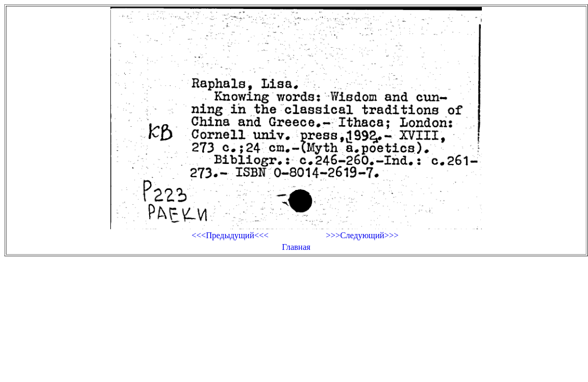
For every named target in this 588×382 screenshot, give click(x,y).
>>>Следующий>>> (362, 235)
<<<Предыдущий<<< (230, 235)
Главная (296, 247)
